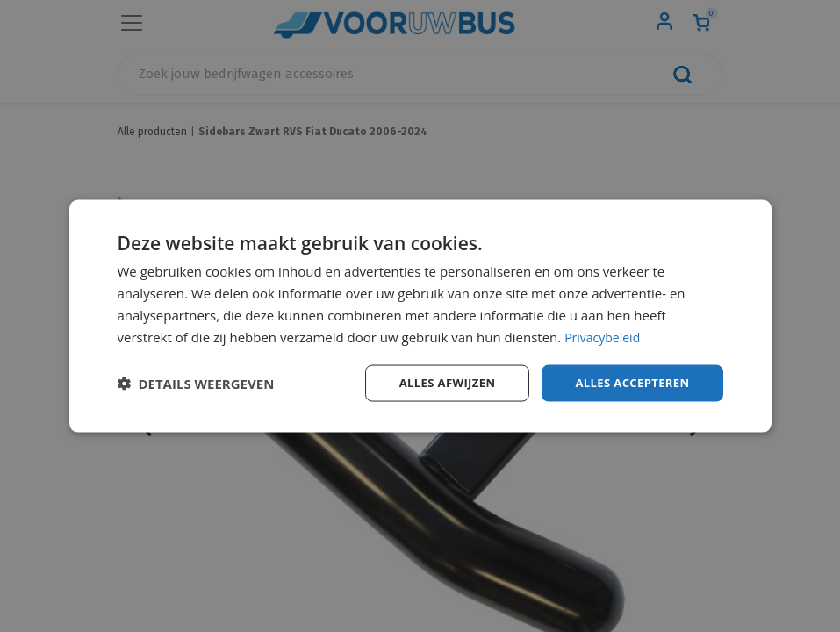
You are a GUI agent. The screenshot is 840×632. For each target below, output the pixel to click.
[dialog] (420, 316)
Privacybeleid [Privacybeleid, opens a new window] (605, 335)
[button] (196, 384)
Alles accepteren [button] (628, 382)
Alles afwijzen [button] (435, 382)
